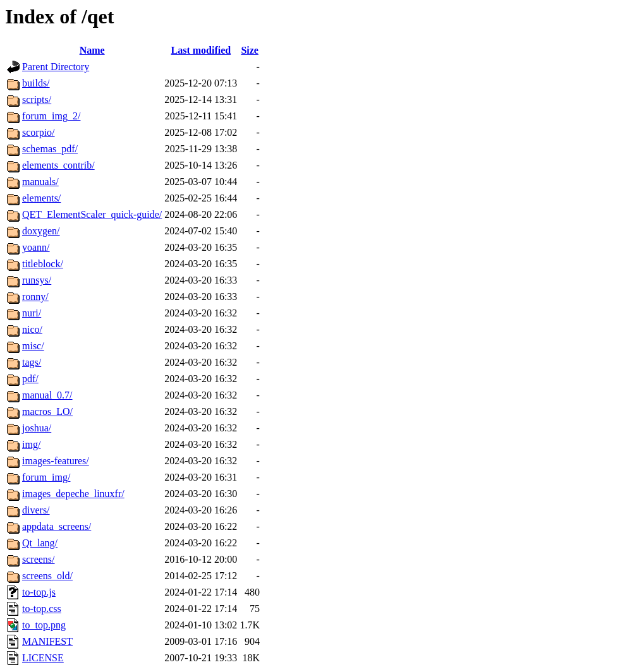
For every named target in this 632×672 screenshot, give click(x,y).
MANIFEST (47, 641)
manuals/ (40, 182)
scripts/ (37, 99)
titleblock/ (43, 264)
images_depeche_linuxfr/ (73, 494)
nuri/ (32, 313)
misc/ (33, 346)
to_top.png (44, 625)
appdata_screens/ (57, 526)
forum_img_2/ (51, 116)
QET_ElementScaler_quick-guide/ (92, 214)
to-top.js (39, 592)
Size (250, 50)
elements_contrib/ (58, 165)
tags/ (32, 362)
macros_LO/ (47, 411)
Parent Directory (56, 67)
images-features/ (56, 461)
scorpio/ (39, 132)
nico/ (32, 329)
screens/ (39, 559)
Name (92, 50)
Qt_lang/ (40, 543)
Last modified (201, 50)
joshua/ (37, 428)
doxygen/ (41, 231)
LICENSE (43, 658)
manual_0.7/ (47, 395)
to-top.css (42, 609)
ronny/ (35, 297)
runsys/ (37, 280)
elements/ (41, 198)
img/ (31, 444)
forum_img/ (46, 477)
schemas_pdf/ (50, 149)
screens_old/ (47, 576)
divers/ (36, 510)
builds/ (36, 83)
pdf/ (30, 379)
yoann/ (36, 247)
